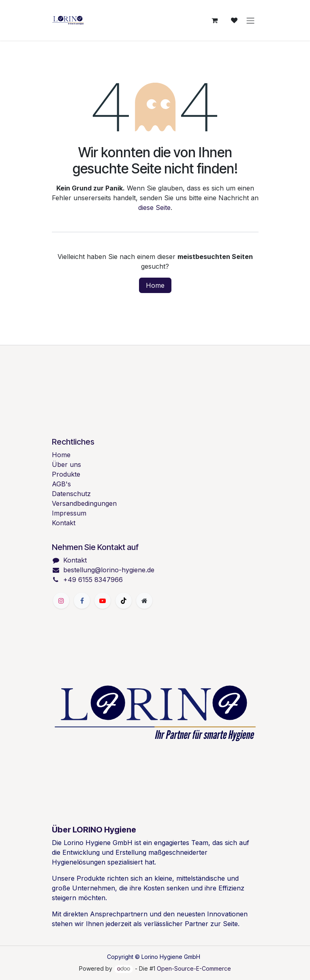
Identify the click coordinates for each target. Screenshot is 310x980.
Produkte (66, 474)
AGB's (61, 484)
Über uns (66, 464)
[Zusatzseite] (144, 601)
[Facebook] (82, 601)
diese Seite (154, 208)
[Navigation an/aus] (250, 20)
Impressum (69, 513)
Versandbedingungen (84, 503)
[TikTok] (124, 601)
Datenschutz (71, 494)
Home (155, 285)
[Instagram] (61, 601)
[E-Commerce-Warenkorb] (215, 20)
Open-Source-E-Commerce (194, 968)
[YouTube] (103, 601)
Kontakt (64, 523)
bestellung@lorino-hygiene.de (109, 570)
